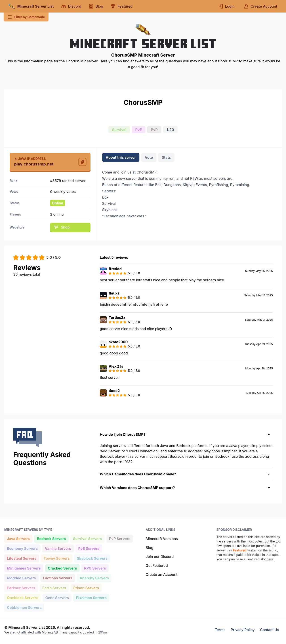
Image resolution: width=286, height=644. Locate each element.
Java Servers (18, 538)
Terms (220, 630)
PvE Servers (89, 548)
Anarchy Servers (94, 578)
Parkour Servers (21, 588)
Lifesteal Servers (22, 558)
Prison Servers (86, 588)
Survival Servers (87, 538)
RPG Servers (95, 568)
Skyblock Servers (92, 558)
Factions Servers (58, 578)
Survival (119, 130)
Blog (149, 548)
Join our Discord (160, 557)
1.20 (170, 130)
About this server (121, 157)
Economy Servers (22, 548)
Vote (149, 157)
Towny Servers (57, 558)
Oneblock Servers (22, 597)
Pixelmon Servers (91, 597)
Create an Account (162, 574)
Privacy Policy (243, 630)
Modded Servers (21, 578)
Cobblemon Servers (24, 607)
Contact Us (270, 630)
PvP (154, 130)
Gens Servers (57, 597)
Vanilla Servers (58, 548)
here (270, 559)
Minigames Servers (24, 568)
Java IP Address (30, 159)
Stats (166, 157)
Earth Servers (54, 588)
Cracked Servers (62, 568)
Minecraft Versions (162, 539)
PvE (139, 130)
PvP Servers (120, 538)
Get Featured (157, 566)
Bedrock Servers (51, 538)
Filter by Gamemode (26, 17)
